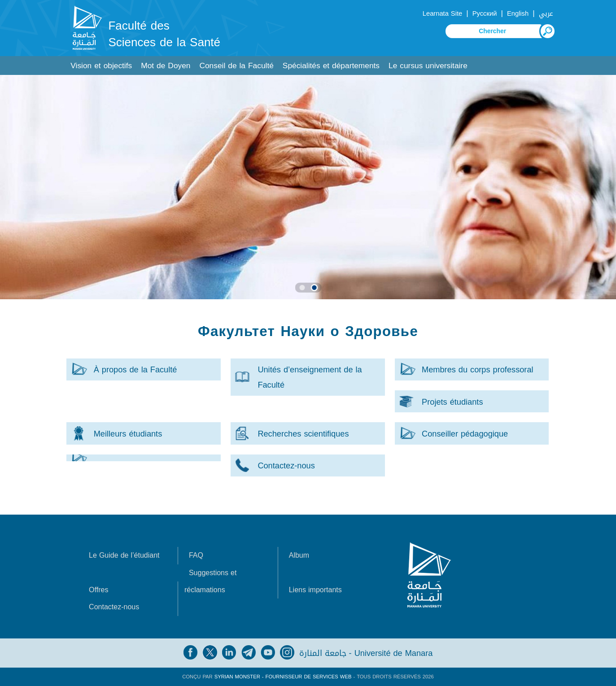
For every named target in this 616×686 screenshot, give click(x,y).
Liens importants (315, 590)
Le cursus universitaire (428, 66)
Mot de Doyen (166, 66)
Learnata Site (442, 13)
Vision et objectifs (101, 66)
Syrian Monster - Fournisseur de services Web (283, 677)
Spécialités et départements (331, 66)
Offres (98, 590)
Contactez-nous (114, 607)
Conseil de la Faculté (236, 66)
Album (299, 555)
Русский (485, 13)
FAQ (196, 555)
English (518, 13)
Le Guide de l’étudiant (124, 555)
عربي (546, 13)
